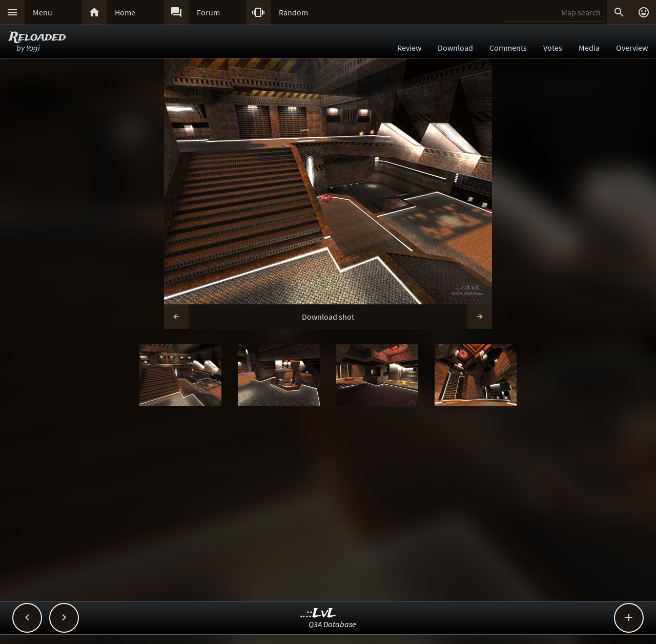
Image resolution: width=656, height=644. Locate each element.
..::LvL (319, 614)
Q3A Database (332, 624)
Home (125, 12)
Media (589, 48)
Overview (632, 48)
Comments (508, 48)
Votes (553, 48)
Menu (43, 12)
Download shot (328, 317)
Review (409, 48)
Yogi (33, 48)
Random (293, 12)
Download (455, 48)
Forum (208, 12)
